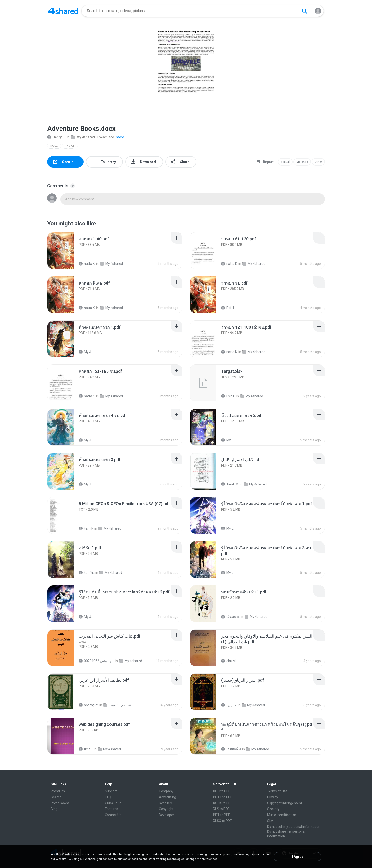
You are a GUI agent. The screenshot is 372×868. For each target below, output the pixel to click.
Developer (167, 815)
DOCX (54, 146)
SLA (270, 821)
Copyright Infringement (285, 803)
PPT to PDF (221, 815)
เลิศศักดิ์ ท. (231, 749)
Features (112, 809)
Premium (58, 791)
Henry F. (56, 137)
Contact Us (113, 815)
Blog (54, 809)
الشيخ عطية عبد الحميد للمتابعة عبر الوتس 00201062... (97, 661)
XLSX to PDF (222, 821)
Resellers (166, 803)
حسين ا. (229, 705)
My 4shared (83, 137)
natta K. (87, 264)
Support (111, 791)
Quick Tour (113, 803)
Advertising (167, 797)
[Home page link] (63, 11)
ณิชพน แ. (230, 617)
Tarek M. (230, 484)
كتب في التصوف (117, 705)
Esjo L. (228, 396)
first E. (86, 749)
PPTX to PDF (223, 797)
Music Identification (282, 815)
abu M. (229, 661)
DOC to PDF (222, 791)
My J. (85, 352)
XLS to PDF (221, 809)
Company (166, 791)
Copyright (166, 809)
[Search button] (304, 11)
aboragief (89, 705)
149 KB (70, 146)
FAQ (108, 797)
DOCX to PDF (223, 803)
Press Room (60, 803)
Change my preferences (202, 859)
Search (56, 797)
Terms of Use (277, 791)
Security (273, 809)
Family (86, 528)
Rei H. (228, 308)
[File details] (66, 251)
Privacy (273, 797)
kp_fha (87, 573)
